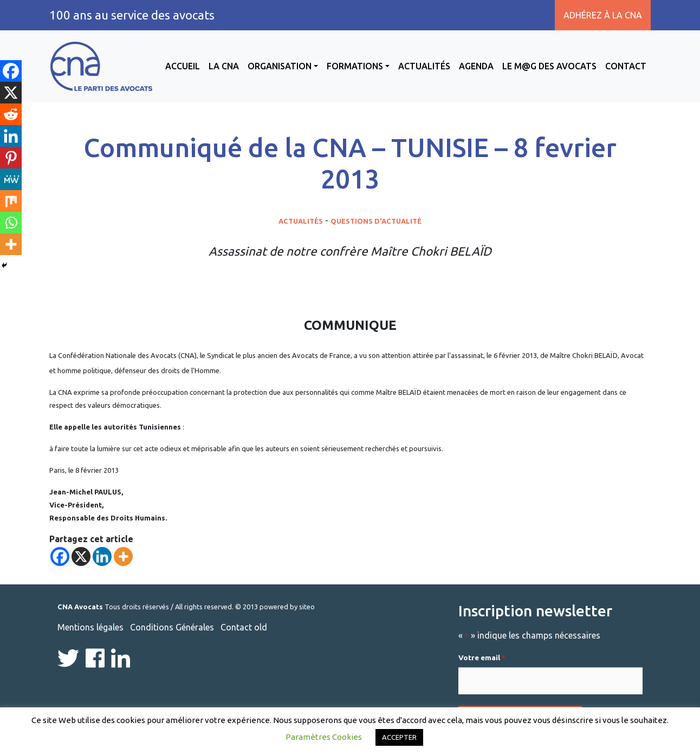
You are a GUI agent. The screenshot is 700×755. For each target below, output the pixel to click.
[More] (123, 557)
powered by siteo (287, 607)
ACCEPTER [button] (399, 737)
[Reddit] (11, 114)
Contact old (244, 627)
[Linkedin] (102, 557)
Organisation (280, 66)
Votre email (482, 658)
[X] (81, 557)
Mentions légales (90, 627)
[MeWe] (11, 179)
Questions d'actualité (376, 221)
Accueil (183, 66)
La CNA (224, 66)
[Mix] (11, 201)
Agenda (476, 66)
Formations (355, 66)
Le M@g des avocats (549, 66)
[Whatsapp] (11, 223)
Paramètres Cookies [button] (324, 737)
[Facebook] (60, 557)
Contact (626, 66)
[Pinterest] (11, 158)
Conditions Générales (172, 627)
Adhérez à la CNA (603, 15)
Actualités (424, 66)
